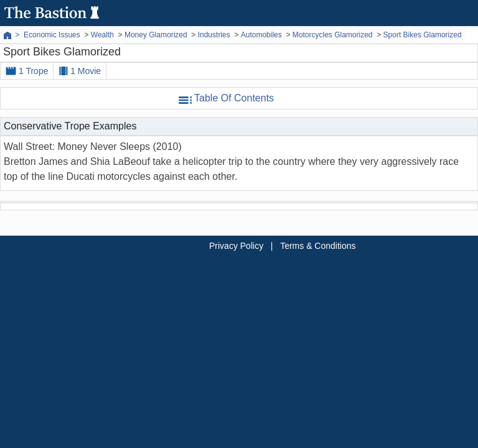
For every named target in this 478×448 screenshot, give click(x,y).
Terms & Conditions (318, 246)
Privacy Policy (236, 246)
